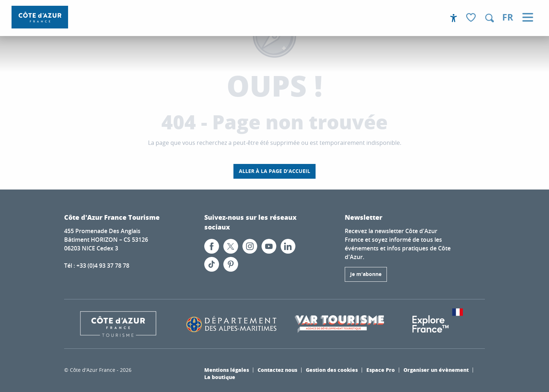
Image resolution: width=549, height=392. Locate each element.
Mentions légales (227, 370)
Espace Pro (381, 370)
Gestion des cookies (332, 370)
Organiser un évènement (436, 370)
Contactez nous (277, 370)
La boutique (220, 377)
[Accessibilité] (454, 18)
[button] (490, 18)
